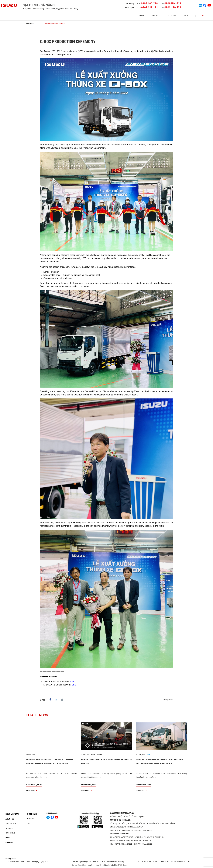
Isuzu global (10, 833)
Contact (186, 15)
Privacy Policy (11, 858)
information (31, 785)
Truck (29, 823)
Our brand (32, 814)
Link (72, 682)
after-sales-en (96, 755)
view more (32, 791)
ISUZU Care (171, 15)
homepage (30, 24)
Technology (10, 828)
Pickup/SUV (31, 819)
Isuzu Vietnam (12, 814)
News (141, 15)
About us (10, 819)
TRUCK (148, 755)
